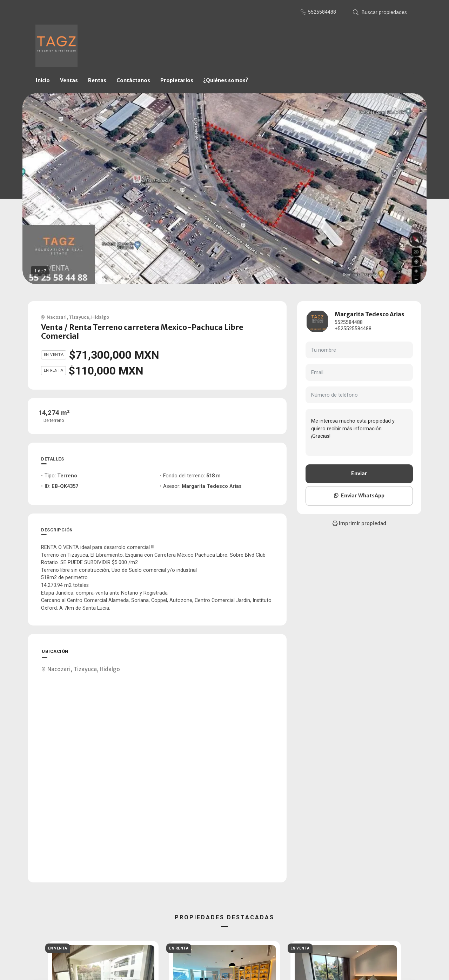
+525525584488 (353, 329)
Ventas (69, 80)
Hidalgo (100, 317)
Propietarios (177, 80)
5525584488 (349, 322)
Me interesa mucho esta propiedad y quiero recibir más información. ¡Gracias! (359, 432)
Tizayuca (79, 317)
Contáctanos (133, 80)
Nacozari (57, 317)
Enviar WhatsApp (359, 496)
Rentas (97, 80)
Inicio (43, 80)
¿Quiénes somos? (226, 80)
